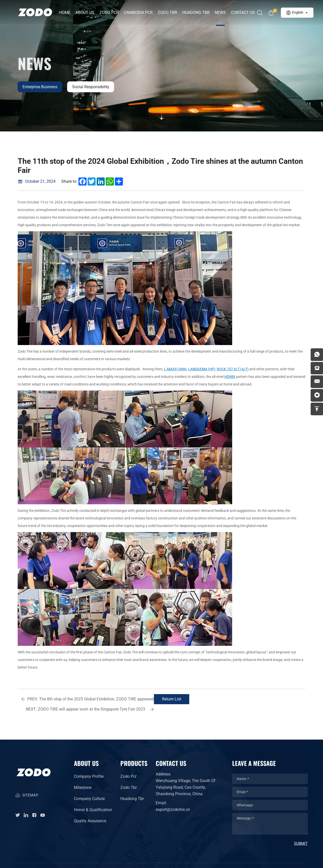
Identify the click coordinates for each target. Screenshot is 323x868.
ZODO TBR (168, 13)
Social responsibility (91, 87)
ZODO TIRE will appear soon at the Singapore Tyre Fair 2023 (236, 700)
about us (85, 13)
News (221, 13)
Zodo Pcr (128, 766)
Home (65, 13)
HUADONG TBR (196, 13)
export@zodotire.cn (173, 799)
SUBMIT (301, 833)
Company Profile (89, 766)
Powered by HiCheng (206, 860)
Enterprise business (40, 87)
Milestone (83, 777)
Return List (159, 699)
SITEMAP (27, 786)
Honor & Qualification (93, 800)
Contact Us (243, 13)
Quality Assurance (90, 811)
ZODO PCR (109, 13)
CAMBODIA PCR (139, 13)
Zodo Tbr (129, 777)
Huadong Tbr (132, 789)
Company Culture (89, 789)
